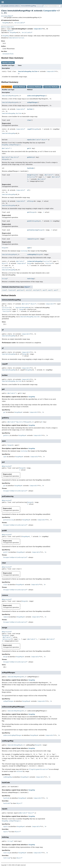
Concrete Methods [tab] (51, 87)
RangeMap (6, 23)
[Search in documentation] (52, 6)
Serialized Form (8, 54)
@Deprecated (6, 466)
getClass (20, 290)
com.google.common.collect (10, 6)
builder (30, 109)
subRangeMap (32, 254)
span (29, 248)
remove (30, 239)
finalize (11, 290)
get (28, 148)
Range (14, 96)
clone (4, 290)
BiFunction (31, 177)
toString (30, 279)
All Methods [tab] (7, 87)
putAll (30, 221)
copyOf (30, 129)
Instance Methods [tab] (35, 87)
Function (46, 261)
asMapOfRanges (32, 102)
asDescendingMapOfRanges (36, 96)
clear (29, 120)
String (4, 279)
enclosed (20, 771)
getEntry (30, 157)
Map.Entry (14, 157)
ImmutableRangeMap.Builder (28, 71)
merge (29, 175)
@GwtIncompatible (7, 27)
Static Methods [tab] (20, 87)
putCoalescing (32, 230)
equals (30, 140)
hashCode (30, 168)
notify (28, 290)
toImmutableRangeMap (35, 261)
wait (44, 290)
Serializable (19, 23)
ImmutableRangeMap (29, 6)
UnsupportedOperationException (15, 491)
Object (10, 31)
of (28, 190)
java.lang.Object (7, 16)
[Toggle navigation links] (3, 2)
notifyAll (37, 290)
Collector (5, 268)
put (28, 212)
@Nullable (36, 140)
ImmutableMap (7, 96)
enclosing (24, 251)
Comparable (50, 11)
